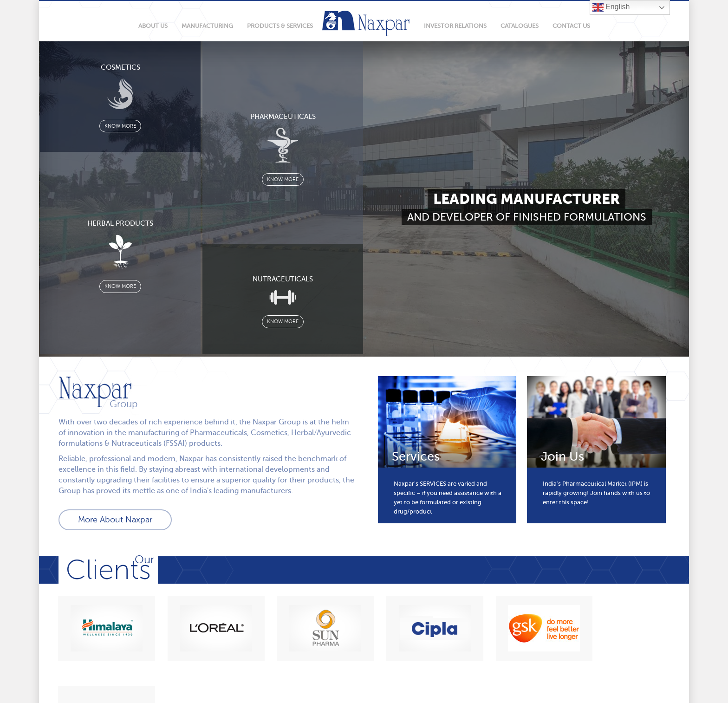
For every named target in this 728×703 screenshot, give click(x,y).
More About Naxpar (115, 520)
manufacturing (207, 26)
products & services (280, 26)
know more (120, 127)
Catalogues (520, 26)
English (611, 7)
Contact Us (571, 26)
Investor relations (455, 26)
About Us (153, 26)
